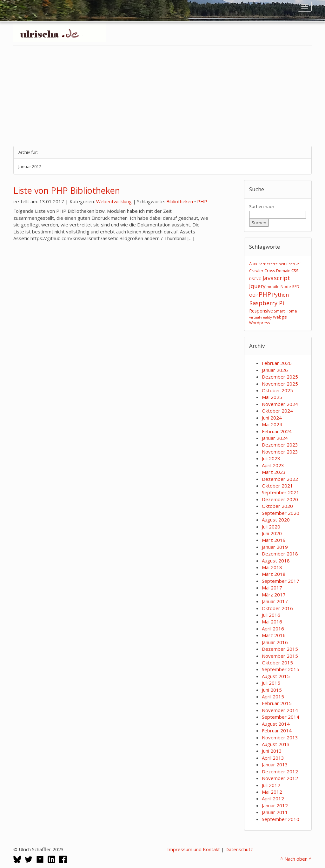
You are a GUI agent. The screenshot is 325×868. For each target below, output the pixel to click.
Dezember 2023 (280, 445)
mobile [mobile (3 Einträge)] (273, 287)
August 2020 (276, 520)
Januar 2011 (275, 812)
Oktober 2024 (277, 411)
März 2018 (274, 574)
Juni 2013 (272, 751)
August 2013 (276, 744)
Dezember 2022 (280, 479)
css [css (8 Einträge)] (295, 270)
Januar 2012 (275, 805)
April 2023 (273, 465)
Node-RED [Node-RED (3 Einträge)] (290, 287)
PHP (202, 201)
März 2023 (274, 472)
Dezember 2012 (280, 771)
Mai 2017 (272, 588)
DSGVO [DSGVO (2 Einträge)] (255, 279)
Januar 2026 (275, 370)
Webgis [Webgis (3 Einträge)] (280, 317)
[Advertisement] (162, 96)
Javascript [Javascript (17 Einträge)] (276, 278)
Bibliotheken (180, 201)
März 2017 (274, 595)
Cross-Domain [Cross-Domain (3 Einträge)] (277, 271)
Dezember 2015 (280, 649)
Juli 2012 (271, 785)
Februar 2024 (277, 431)
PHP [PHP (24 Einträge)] (265, 294)
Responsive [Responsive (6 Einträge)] (261, 311)
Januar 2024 (275, 438)
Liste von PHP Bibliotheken (67, 190)
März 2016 (274, 635)
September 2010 (281, 819)
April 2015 (273, 696)
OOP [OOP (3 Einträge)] (253, 295)
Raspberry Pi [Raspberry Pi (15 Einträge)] (267, 303)
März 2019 (274, 540)
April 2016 (273, 629)
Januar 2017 (275, 601)
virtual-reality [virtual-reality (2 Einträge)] (261, 317)
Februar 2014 (277, 730)
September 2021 (281, 492)
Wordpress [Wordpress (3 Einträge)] (259, 323)
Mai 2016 (272, 622)
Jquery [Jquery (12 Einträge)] (257, 286)
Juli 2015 (271, 683)
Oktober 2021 (277, 486)
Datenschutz (239, 849)
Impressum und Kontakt (194, 849)
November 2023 (280, 452)
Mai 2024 (272, 424)
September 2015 (281, 669)
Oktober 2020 (277, 506)
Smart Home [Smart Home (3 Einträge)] (285, 311)
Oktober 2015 (277, 663)
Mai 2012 (272, 792)
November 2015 (280, 656)
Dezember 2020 (280, 499)
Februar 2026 (277, 363)
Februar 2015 (277, 703)
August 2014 (276, 724)
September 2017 (281, 581)
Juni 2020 (272, 533)
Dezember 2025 (280, 377)
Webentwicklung (114, 201)
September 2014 (281, 717)
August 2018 (276, 561)
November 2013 (280, 737)
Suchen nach (262, 206)
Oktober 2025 (277, 390)
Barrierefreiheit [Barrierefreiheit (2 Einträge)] (272, 264)
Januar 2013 (275, 764)
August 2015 (276, 676)
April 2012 (273, 798)
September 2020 (281, 513)
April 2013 (273, 758)
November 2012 (280, 778)
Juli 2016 (271, 615)
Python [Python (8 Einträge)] (280, 295)
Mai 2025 (272, 397)
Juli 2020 (271, 527)
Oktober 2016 (277, 608)
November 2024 (280, 404)
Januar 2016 (275, 642)
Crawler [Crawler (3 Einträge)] (256, 271)
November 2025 (280, 384)
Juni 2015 (272, 690)
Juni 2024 (272, 418)
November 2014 (280, 710)
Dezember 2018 (280, 554)
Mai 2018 (272, 567)
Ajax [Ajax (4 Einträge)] (253, 264)
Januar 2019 (275, 547)
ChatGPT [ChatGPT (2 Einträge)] (294, 264)
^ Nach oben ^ (296, 859)
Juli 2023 (271, 458)
